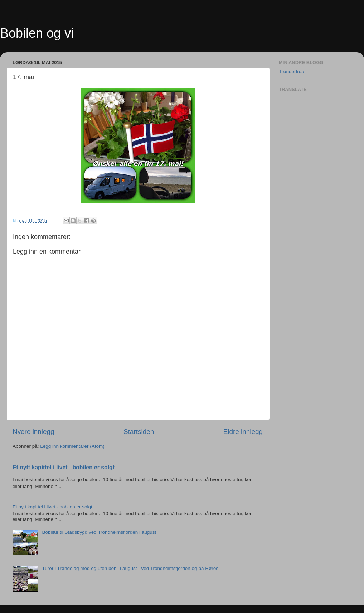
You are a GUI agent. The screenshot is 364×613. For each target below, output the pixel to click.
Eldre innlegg (243, 432)
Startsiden (139, 432)
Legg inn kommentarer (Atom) (72, 446)
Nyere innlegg (33, 432)
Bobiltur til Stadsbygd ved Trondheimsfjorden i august (99, 532)
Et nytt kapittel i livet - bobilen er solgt (64, 467)
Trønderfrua (292, 71)
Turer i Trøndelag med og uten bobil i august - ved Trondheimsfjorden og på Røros (130, 568)
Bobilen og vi (37, 33)
